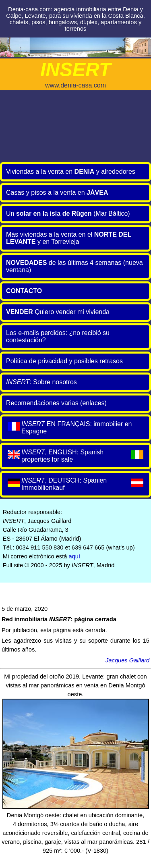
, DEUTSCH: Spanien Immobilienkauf (75, 484)
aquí (74, 556)
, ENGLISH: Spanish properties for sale (75, 456)
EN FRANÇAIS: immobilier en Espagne (69, 428)
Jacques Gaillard (127, 660)
